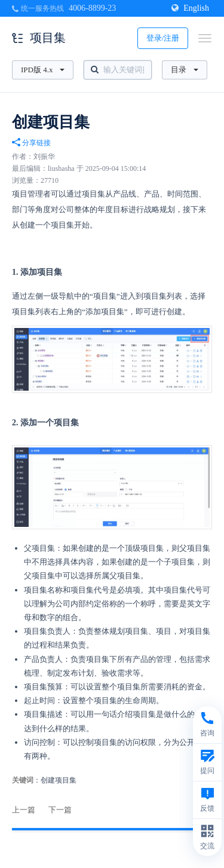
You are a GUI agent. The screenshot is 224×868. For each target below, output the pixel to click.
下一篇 (60, 810)
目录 (185, 70)
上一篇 (24, 810)
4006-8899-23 (92, 8)
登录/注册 (163, 38)
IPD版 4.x (43, 70)
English (190, 8)
